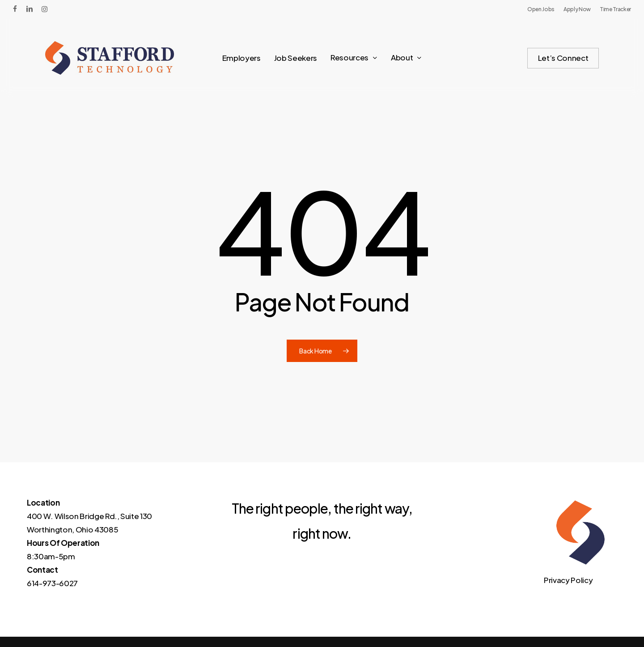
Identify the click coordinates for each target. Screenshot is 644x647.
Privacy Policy (568, 580)
